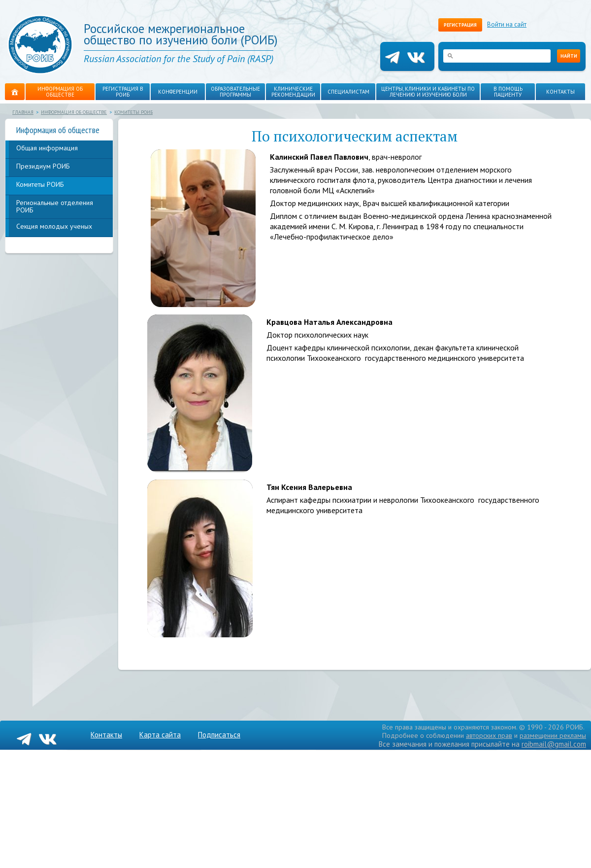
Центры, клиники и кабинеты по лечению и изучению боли (428, 92)
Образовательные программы (235, 92)
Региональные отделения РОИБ (55, 206)
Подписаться (219, 735)
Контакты (560, 92)
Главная (23, 112)
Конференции (178, 92)
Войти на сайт (507, 24)
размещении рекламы (553, 735)
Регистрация (460, 25)
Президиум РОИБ (43, 166)
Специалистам (348, 92)
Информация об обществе (60, 92)
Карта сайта (160, 735)
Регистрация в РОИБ (123, 92)
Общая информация (47, 148)
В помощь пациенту (508, 92)
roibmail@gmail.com (554, 744)
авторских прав (489, 735)
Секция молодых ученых (54, 226)
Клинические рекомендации (293, 92)
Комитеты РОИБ (133, 112)
